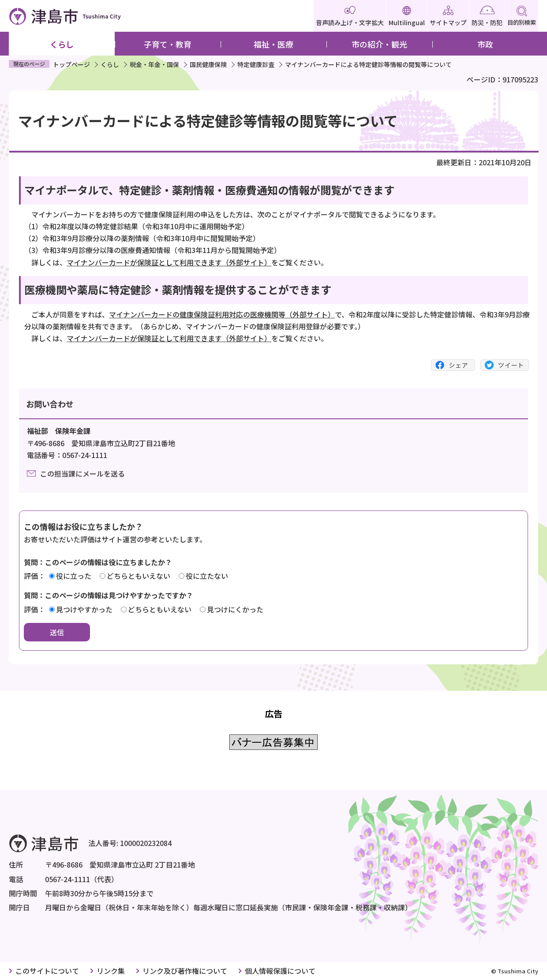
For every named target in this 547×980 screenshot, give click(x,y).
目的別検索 (522, 16)
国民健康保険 (208, 64)
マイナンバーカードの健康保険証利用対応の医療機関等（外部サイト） (222, 314)
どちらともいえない (139, 576)
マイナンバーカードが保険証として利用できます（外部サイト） (169, 262)
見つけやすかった (84, 609)
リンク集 (111, 971)
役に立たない (207, 576)
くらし (62, 44)
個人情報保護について (280, 971)
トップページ (71, 64)
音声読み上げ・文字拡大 (350, 16)
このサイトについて (47, 971)
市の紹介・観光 (379, 44)
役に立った (74, 576)
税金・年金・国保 (154, 64)
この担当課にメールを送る (82, 473)
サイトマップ (448, 16)
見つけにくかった (235, 609)
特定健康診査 (256, 64)
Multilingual (407, 16)
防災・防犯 (487, 16)
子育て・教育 (168, 44)
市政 (485, 44)
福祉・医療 (273, 44)
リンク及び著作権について (185, 971)
